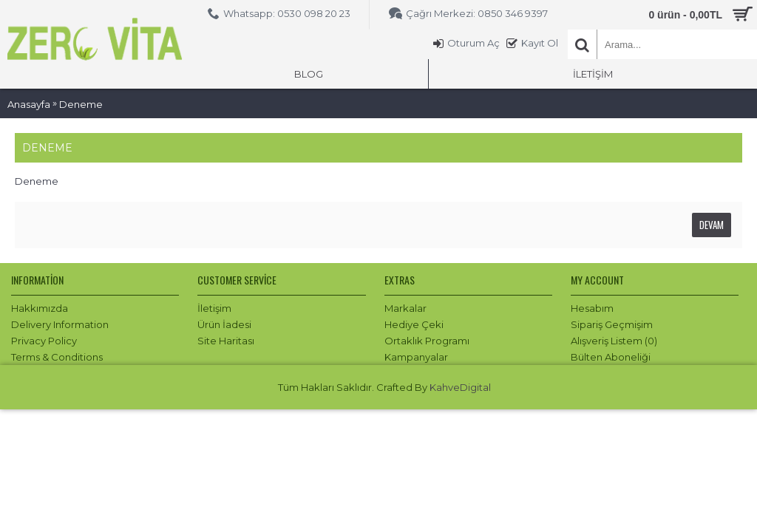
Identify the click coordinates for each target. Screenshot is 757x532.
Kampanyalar (416, 357)
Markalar (405, 308)
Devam (712, 225)
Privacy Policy (44, 341)
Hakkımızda (40, 308)
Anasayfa (29, 104)
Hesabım (592, 308)
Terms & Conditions (57, 357)
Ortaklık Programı (427, 341)
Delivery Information (60, 324)
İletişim (214, 308)
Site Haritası (226, 341)
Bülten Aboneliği (611, 357)
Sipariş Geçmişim (612, 324)
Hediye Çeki (414, 324)
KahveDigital (460, 387)
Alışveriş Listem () (614, 341)
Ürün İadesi (224, 324)
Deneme (81, 104)
